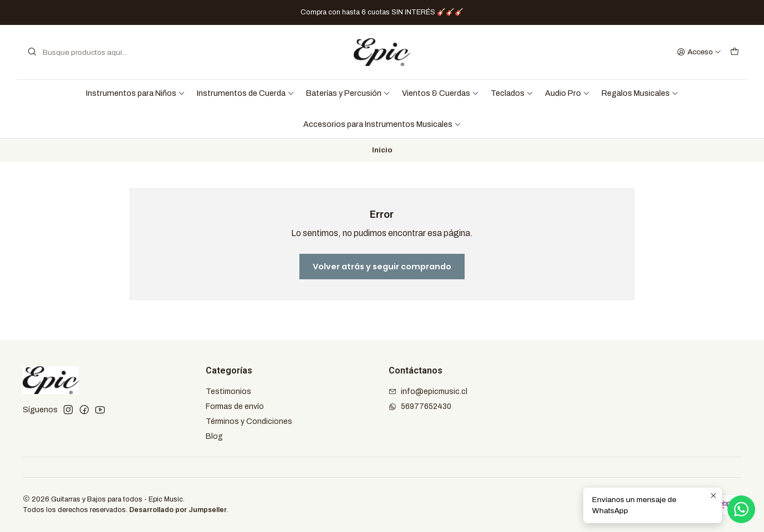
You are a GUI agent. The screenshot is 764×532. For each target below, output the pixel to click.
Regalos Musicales (640, 93)
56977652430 (420, 406)
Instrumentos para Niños (136, 93)
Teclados (512, 93)
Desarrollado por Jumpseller (178, 510)
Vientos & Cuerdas (440, 93)
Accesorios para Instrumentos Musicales (382, 124)
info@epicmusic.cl (428, 392)
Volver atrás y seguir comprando (382, 267)
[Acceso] (699, 52)
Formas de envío (235, 406)
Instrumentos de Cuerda (246, 93)
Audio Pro (567, 93)
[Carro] (735, 52)
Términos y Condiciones (249, 421)
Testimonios (228, 392)
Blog (214, 436)
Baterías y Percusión (348, 93)
